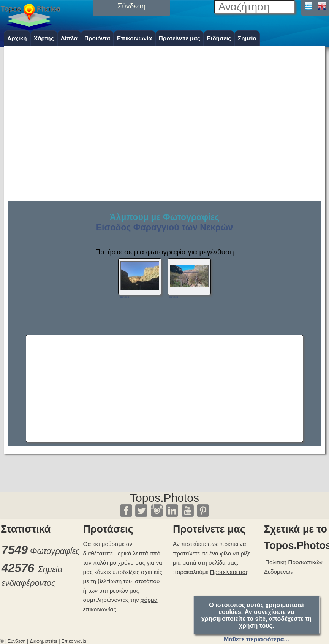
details (124, 297)
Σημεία (247, 38)
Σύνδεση (17, 641)
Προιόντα (97, 38)
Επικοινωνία (134, 38)
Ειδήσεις (219, 38)
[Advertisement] (165, 107)
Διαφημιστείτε (43, 641)
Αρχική (17, 38)
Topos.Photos (164, 498)
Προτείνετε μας (180, 38)
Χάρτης (44, 38)
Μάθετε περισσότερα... (256, 639)
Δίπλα (69, 38)
